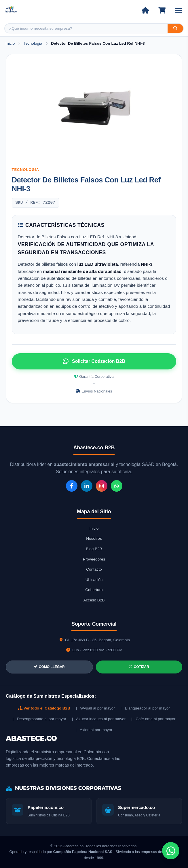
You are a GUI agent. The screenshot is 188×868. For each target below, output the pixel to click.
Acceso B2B (94, 600)
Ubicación (94, 580)
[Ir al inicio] (145, 10)
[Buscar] (175, 28)
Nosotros (94, 538)
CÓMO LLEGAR (49, 667)
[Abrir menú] (179, 11)
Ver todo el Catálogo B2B (44, 708)
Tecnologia (34, 43)
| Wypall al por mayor (95, 708)
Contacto (94, 569)
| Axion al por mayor (94, 730)
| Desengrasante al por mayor (39, 719)
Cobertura (94, 590)
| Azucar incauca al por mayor (99, 719)
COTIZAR (139, 667)
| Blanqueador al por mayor (145, 708)
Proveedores (94, 559)
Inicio (10, 43)
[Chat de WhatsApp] (171, 851)
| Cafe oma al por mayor (153, 719)
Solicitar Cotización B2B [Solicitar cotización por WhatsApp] (94, 361)
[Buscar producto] (86, 28)
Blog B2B (94, 549)
